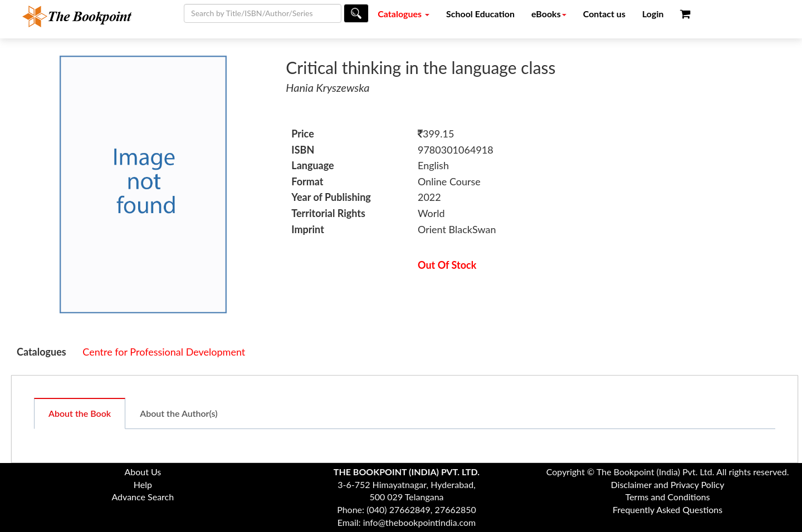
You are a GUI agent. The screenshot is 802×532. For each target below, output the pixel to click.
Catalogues (404, 14)
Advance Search (143, 497)
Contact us (604, 14)
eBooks (549, 14)
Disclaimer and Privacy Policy (668, 484)
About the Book (80, 413)
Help (143, 484)
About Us (143, 472)
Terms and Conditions (668, 497)
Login (653, 14)
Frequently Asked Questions (667, 509)
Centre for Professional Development (164, 352)
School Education (480, 14)
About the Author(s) (179, 413)
